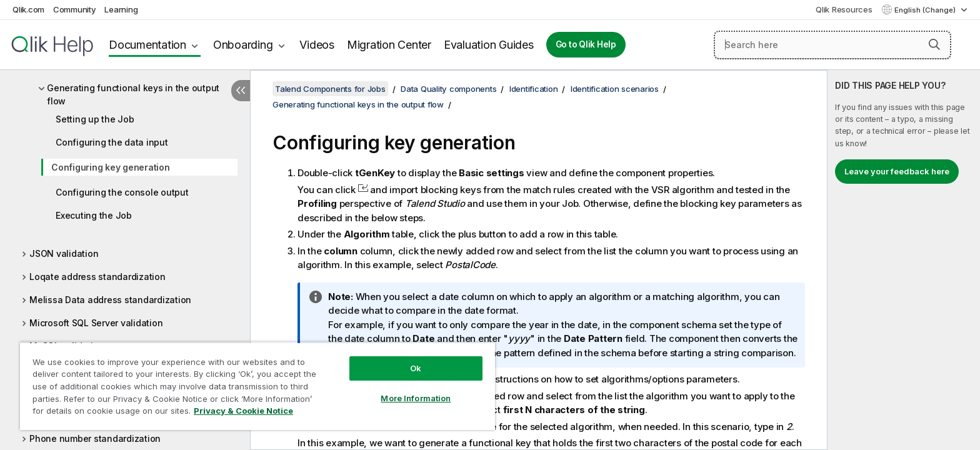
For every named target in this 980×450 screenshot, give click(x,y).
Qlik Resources (844, 9)
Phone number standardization (95, 438)
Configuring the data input (112, 142)
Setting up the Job (95, 119)
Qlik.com (28, 9)
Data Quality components (448, 89)
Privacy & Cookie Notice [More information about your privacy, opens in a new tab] (243, 411)
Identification (534, 89)
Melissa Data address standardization (110, 300)
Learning (121, 9)
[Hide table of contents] (241, 91)
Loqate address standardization (97, 277)
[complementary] (904, 260)
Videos (317, 45)
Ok (416, 368)
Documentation (147, 45)
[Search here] (832, 45)
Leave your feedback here (897, 171)
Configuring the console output (122, 192)
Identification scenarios (615, 89)
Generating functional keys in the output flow (133, 94)
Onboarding (243, 45)
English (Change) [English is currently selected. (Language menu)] (926, 10)
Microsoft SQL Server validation (96, 323)
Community (75, 9)
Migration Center (389, 45)
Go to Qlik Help (586, 44)
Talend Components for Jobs (330, 89)
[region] (257, 386)
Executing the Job (94, 215)
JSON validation (64, 253)
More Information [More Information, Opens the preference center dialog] (416, 398)
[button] (934, 44)
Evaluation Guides (489, 45)
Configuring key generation (111, 167)
